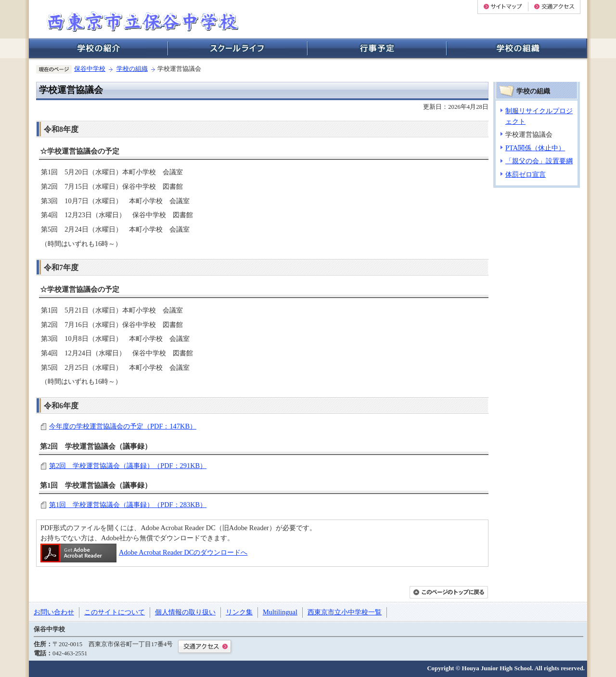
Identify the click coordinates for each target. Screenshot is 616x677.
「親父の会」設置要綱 (539, 161)
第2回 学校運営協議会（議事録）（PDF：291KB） (128, 466)
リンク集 (239, 612)
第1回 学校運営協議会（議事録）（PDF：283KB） (128, 505)
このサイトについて (115, 612)
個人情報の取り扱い (185, 612)
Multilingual (280, 612)
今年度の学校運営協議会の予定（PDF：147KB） (123, 426)
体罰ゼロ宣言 (526, 174)
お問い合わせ (54, 612)
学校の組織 (132, 69)
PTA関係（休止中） (535, 148)
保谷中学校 (90, 69)
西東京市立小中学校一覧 (345, 612)
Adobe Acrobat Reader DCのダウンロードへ (144, 552)
